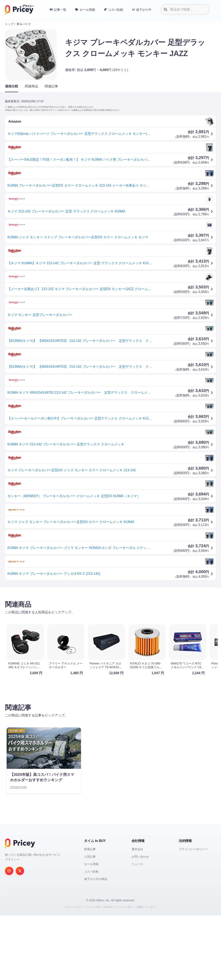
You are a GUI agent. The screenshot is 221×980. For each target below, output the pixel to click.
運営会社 (137, 849)
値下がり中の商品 (96, 879)
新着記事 (90, 849)
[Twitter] (20, 871)
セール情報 (91, 864)
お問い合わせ (140, 857)
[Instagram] (9, 871)
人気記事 (90, 857)
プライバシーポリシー (193, 849)
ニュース (137, 864)
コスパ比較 (91, 872)
